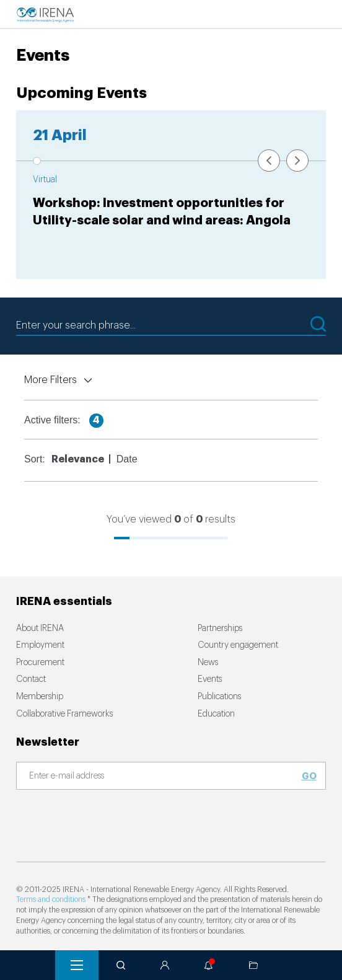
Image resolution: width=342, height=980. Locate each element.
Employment (40, 645)
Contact (31, 679)
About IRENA (40, 629)
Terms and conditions (51, 899)
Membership (40, 697)
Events (210, 679)
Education (216, 714)
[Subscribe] (164, 777)
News (208, 663)
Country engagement (238, 645)
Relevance (78, 459)
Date (127, 459)
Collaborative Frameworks (64, 714)
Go (309, 776)
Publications (219, 697)
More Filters (50, 380)
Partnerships (220, 629)
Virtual (45, 180)
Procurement (40, 663)
